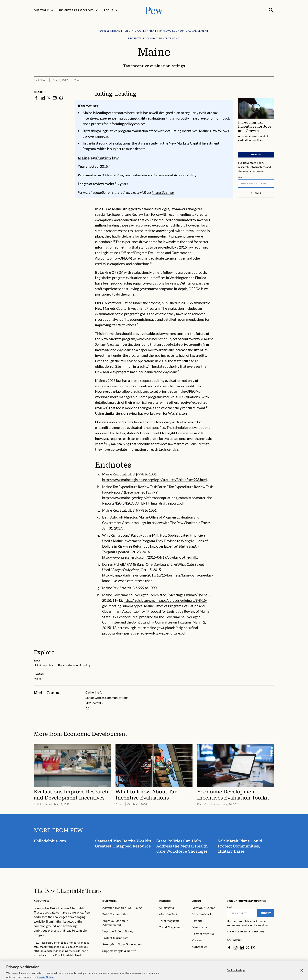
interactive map (163, 192)
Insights (165, 901)
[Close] (302, 975)
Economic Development (95, 734)
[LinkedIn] (242, 948)
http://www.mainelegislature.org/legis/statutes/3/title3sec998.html (155, 480)
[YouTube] (253, 948)
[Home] (68, 891)
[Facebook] (229, 948)
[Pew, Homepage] (154, 10)
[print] (61, 98)
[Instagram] (236, 948)
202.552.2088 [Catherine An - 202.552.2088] (95, 703)
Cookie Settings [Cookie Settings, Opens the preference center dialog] (236, 975)
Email (241, 177)
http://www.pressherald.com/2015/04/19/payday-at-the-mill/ (150, 557)
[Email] (256, 183)
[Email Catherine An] (87, 708)
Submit (256, 193)
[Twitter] (247, 948)
